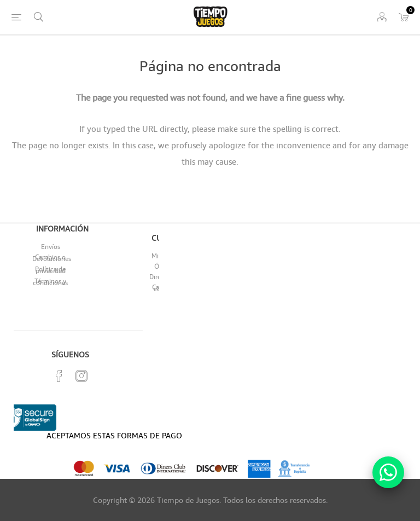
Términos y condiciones (50, 282)
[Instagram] (81, 376)
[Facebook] (59, 376)
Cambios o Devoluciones (52, 258)
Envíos (51, 247)
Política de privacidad (50, 270)
